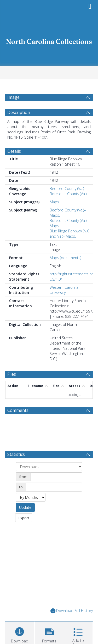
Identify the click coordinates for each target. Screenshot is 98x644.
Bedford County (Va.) (67, 201)
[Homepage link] (49, 40)
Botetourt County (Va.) (68, 206)
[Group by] (49, 479)
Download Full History (72, 623)
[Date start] (56, 489)
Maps (54, 214)
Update (25, 520)
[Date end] (54, 500)
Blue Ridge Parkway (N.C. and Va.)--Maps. (70, 246)
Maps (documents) (65, 270)
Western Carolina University (64, 302)
